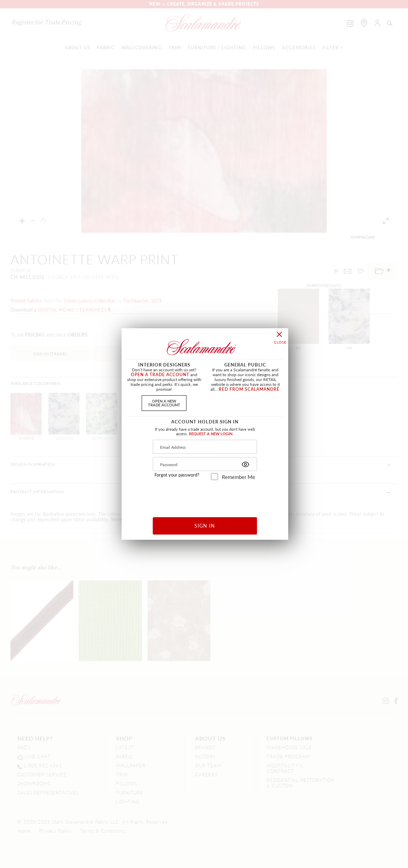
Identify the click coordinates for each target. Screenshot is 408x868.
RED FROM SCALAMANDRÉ (249, 389)
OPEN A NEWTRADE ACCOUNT (164, 403)
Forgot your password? (177, 475)
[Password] (205, 464)
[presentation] (205, 496)
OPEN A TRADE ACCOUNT (160, 375)
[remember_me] (214, 477)
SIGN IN (205, 526)
